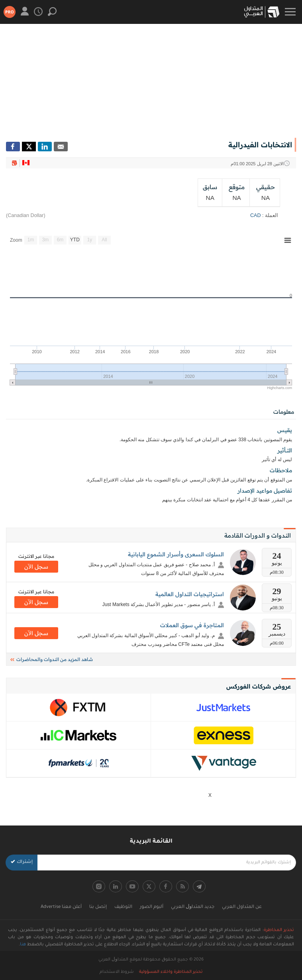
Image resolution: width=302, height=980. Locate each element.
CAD (256, 215)
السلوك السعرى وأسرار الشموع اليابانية (176, 554)
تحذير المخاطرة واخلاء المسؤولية (171, 972)
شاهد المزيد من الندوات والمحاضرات (52, 659)
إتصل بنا (98, 907)
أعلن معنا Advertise (61, 907)
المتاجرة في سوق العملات (192, 625)
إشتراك (22, 862)
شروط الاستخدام (117, 972)
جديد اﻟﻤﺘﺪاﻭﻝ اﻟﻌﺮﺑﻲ (193, 907)
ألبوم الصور (152, 907)
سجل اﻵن (36, 567)
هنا (23, 945)
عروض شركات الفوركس (259, 686)
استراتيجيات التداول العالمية (190, 594)
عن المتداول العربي (242, 907)
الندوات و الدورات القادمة (258, 535)
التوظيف (123, 907)
